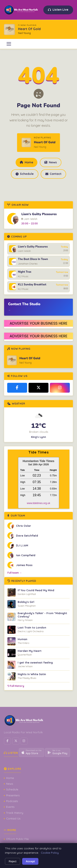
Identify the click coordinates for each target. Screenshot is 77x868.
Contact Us (13, 818)
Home (26, 162)
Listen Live (58, 10)
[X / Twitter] (38, 388)
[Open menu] (9, 44)
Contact (53, 174)
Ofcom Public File (17, 839)
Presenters (13, 795)
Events (10, 807)
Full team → (15, 573)
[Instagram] (60, 388)
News (51, 162)
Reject (13, 861)
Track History (15, 813)
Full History (16, 686)
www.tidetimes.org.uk (38, 503)
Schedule (25, 174)
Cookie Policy (50, 853)
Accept (30, 861)
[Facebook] (17, 388)
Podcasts (12, 801)
